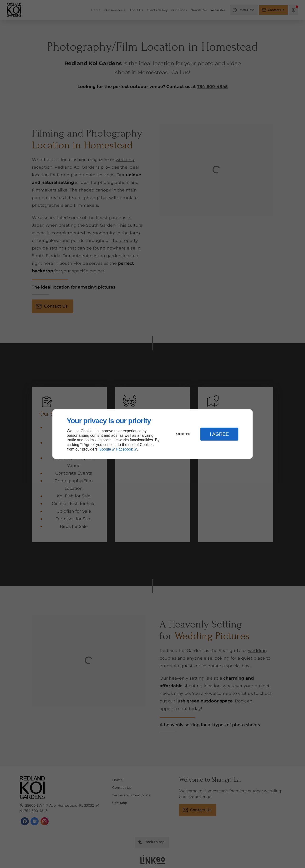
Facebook (125, 449)
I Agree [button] (219, 434)
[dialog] (152, 434)
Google (105, 449)
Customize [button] (183, 434)
